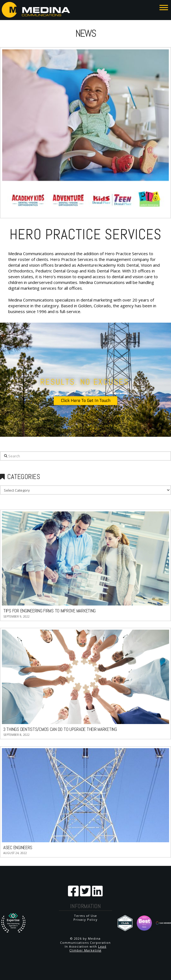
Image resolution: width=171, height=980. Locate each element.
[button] (164, 7)
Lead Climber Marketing (88, 948)
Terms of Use (86, 916)
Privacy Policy (86, 920)
